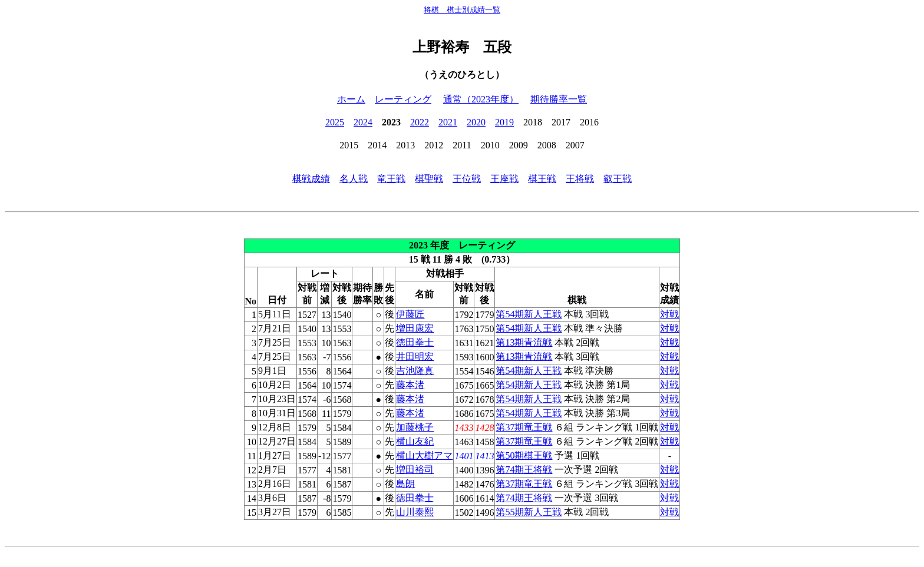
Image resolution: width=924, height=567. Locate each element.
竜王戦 (391, 179)
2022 (420, 122)
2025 (335, 122)
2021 (448, 122)
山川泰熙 (415, 512)
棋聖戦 (429, 179)
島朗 (405, 484)
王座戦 (504, 179)
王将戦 (580, 179)
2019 (504, 122)
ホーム (351, 99)
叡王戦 (618, 179)
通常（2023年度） (481, 99)
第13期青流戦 (524, 342)
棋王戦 (542, 179)
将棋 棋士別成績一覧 (462, 10)
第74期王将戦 (524, 470)
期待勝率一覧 (559, 99)
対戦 (669, 314)
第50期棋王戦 (524, 455)
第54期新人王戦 (529, 314)
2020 (476, 122)
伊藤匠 (410, 314)
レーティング (403, 99)
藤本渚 (410, 385)
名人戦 (354, 179)
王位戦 (467, 179)
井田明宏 (415, 357)
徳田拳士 (415, 342)
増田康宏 (415, 328)
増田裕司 (415, 470)
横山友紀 (415, 441)
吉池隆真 (415, 371)
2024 (363, 122)
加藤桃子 (415, 427)
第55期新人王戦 (529, 512)
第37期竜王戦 (524, 427)
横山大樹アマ (424, 455)
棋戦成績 (311, 179)
